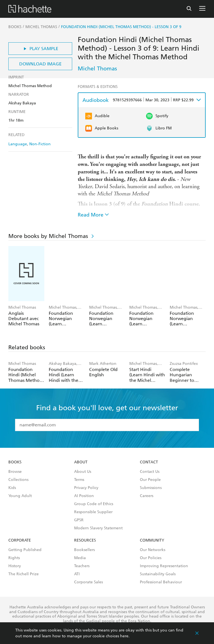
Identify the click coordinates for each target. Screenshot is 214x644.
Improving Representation (164, 566)
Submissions (151, 488)
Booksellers (84, 550)
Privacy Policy (86, 488)
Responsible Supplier (93, 512)
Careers (147, 496)
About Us (83, 472)
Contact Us (150, 472)
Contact (149, 462)
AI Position (84, 496)
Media (80, 558)
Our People (150, 480)
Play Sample (40, 49)
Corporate (20, 540)
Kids (12, 488)
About (81, 462)
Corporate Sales (88, 582)
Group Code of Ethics (94, 504)
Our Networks (153, 550)
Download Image (40, 64)
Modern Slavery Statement (98, 528)
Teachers (82, 566)
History (15, 566)
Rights (14, 558)
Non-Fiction (40, 144)
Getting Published (25, 550)
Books (15, 462)
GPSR (79, 520)
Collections (18, 480)
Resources (85, 540)
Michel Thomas (97, 68)
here (124, 636)
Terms (79, 480)
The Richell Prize (24, 574)
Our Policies (151, 558)
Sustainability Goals (158, 574)
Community (152, 540)
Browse (15, 472)
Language (18, 144)
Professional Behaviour (161, 582)
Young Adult (20, 496)
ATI (77, 574)
